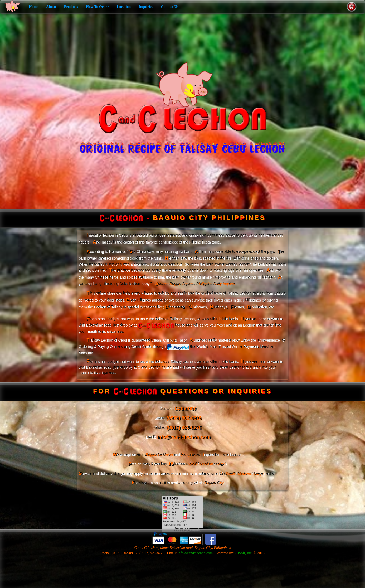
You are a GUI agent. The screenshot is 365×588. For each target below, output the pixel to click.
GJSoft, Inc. (244, 553)
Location (124, 7)
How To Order (97, 7)
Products (71, 7)
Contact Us (171, 7)
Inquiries (146, 7)
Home (34, 7)
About (51, 7)
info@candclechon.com (195, 553)
